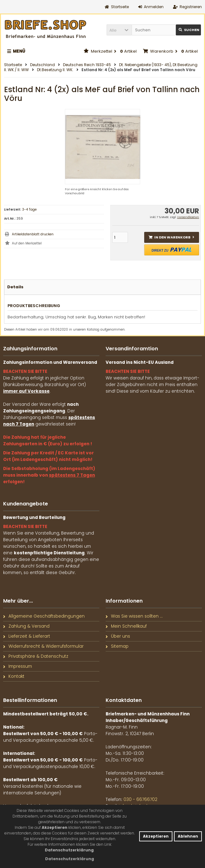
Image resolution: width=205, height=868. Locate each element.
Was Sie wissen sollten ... (134, 616)
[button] (119, 30)
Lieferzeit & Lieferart (27, 636)
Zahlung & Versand (26, 626)
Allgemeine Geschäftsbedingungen (44, 616)
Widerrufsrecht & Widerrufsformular (43, 646)
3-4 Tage (29, 209)
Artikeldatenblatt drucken (33, 234)
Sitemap (117, 646)
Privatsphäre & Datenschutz (36, 656)
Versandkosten (188, 217)
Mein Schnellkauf (126, 626)
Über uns (118, 636)
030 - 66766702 (140, 800)
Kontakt (14, 676)
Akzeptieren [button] (156, 836)
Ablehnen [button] (188, 836)
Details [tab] (15, 287)
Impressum (18, 666)
